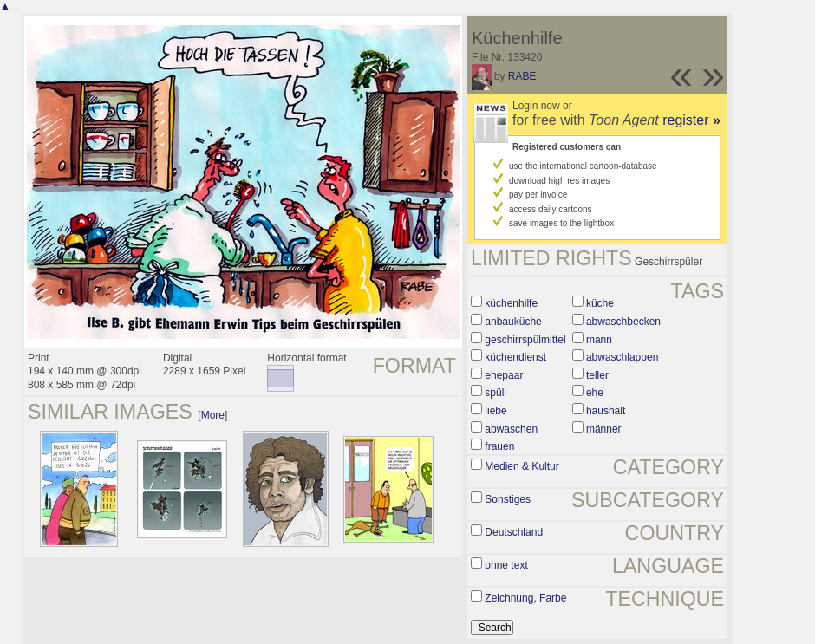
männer (604, 429)
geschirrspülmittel (525, 340)
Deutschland (514, 532)
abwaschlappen (622, 357)
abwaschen (511, 429)
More (213, 415)
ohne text (506, 565)
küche (600, 303)
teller (597, 375)
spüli (496, 393)
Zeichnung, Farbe (525, 598)
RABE (522, 76)
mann (599, 340)
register (691, 120)
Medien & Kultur (522, 466)
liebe (496, 411)
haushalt (606, 411)
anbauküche (513, 322)
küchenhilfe (511, 303)
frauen (499, 446)
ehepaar (504, 375)
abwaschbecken (623, 322)
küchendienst (515, 357)
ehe (595, 393)
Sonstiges (508, 499)
